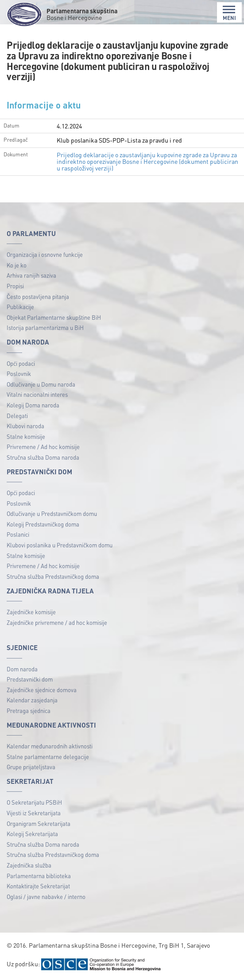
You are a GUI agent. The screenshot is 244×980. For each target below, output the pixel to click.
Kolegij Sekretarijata (32, 834)
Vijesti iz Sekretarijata (34, 813)
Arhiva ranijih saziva (31, 275)
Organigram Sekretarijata (39, 823)
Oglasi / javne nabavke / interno (46, 897)
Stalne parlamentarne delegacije (48, 757)
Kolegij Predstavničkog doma (43, 524)
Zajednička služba (29, 865)
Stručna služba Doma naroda (43, 457)
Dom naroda (22, 669)
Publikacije (20, 307)
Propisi (15, 286)
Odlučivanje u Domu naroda (41, 384)
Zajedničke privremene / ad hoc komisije (57, 622)
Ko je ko (17, 265)
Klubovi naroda (25, 426)
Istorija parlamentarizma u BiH (45, 327)
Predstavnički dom (30, 679)
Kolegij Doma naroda (33, 405)
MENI (229, 13)
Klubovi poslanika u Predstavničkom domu (60, 545)
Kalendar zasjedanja (32, 700)
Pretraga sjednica (29, 711)
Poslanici (18, 534)
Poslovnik (19, 374)
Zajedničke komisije (31, 612)
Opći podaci (21, 363)
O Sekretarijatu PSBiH (34, 802)
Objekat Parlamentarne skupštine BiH (54, 317)
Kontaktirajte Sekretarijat (38, 886)
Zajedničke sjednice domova (42, 690)
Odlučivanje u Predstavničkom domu (52, 513)
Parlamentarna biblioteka (39, 876)
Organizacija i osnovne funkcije (45, 254)
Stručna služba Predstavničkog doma (53, 576)
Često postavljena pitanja (38, 296)
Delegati (17, 416)
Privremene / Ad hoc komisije (43, 447)
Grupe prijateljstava (31, 767)
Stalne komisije (26, 436)
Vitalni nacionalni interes (37, 394)
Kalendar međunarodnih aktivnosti (50, 746)
